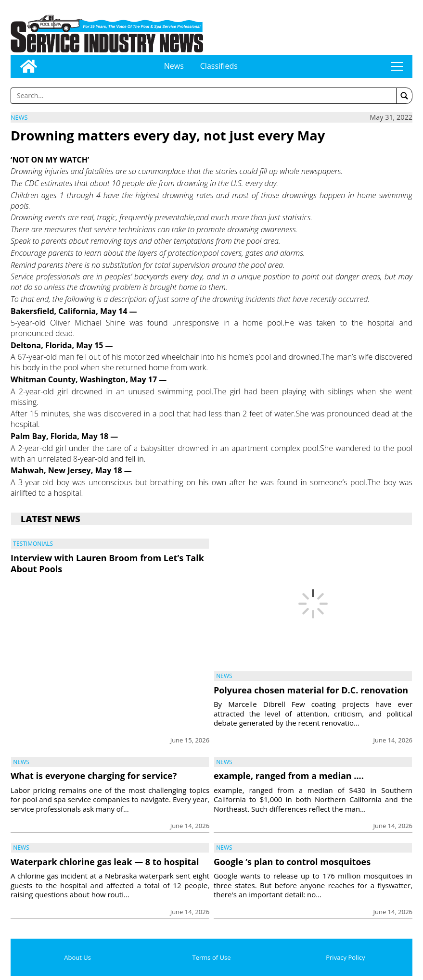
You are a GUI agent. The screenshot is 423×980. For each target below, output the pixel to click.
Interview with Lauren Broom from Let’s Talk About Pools (107, 563)
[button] (404, 96)
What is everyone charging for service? (94, 776)
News (174, 66)
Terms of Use (212, 957)
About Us (77, 957)
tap (397, 66)
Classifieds (219, 66)
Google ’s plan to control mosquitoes (292, 862)
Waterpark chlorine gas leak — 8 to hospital (105, 862)
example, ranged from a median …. (289, 776)
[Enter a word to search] (204, 96)
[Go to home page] (29, 66)
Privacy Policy (345, 957)
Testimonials (33, 544)
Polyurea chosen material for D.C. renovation (311, 690)
